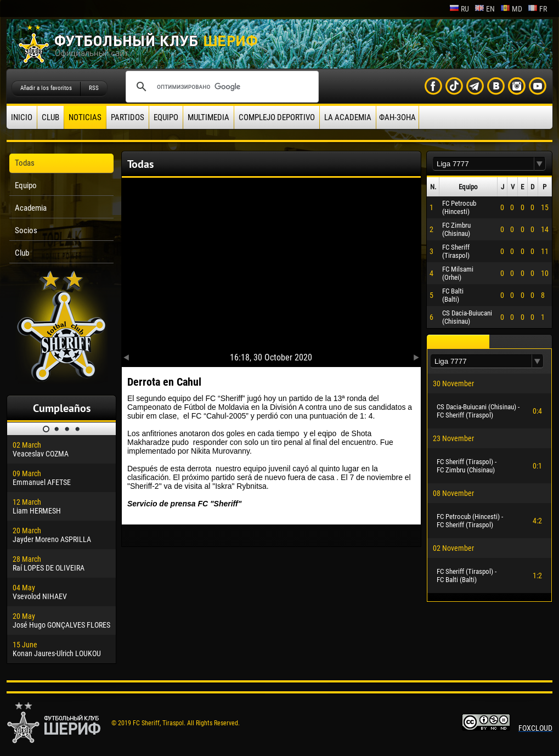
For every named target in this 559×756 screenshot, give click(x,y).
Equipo (166, 117)
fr (537, 9)
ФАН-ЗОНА (397, 117)
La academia (348, 117)
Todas (25, 163)
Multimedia (208, 117)
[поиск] (221, 87)
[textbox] (483, 164)
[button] (540, 164)
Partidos (128, 117)
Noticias (85, 117)
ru (459, 9)
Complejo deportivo (277, 117)
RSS (94, 88)
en (485, 9)
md (511, 9)
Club (50, 117)
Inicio (22, 117)
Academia (31, 208)
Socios (26, 230)
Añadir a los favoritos (46, 88)
